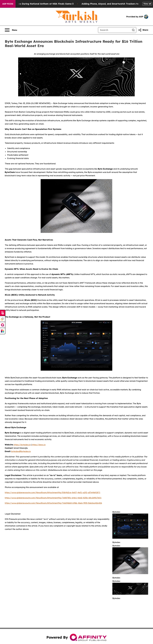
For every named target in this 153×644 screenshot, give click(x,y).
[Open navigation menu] (11, 30)
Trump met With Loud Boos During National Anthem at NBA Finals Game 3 (42, 4)
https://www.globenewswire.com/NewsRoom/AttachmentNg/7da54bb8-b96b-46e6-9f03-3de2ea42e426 (53, 503)
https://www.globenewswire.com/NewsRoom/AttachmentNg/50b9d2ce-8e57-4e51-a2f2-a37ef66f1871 (52, 493)
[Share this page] (143, 30)
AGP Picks (8, 4)
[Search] (114, 30)
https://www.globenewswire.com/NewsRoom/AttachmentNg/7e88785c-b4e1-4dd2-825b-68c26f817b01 (53, 498)
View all (147, 4)
